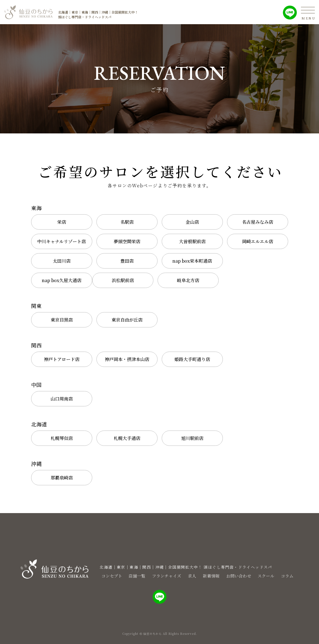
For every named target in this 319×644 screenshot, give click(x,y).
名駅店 (127, 222)
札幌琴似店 (62, 438)
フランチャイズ (160, 575)
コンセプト (99, 575)
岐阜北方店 (188, 280)
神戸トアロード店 (62, 359)
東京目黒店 (62, 320)
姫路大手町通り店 (192, 359)
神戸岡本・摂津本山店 (127, 359)
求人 (188, 575)
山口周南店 (62, 399)
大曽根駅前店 (192, 241)
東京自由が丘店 (127, 320)
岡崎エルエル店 (258, 241)
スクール (271, 575)
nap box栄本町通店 (192, 261)
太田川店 (62, 261)
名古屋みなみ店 (258, 222)
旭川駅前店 (192, 438)
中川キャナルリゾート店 (62, 241)
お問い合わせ (241, 575)
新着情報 (210, 575)
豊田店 (127, 261)
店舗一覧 (127, 575)
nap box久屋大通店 (62, 280)
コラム (295, 575)
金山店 (192, 222)
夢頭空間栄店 (127, 241)
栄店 (62, 222)
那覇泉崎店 (62, 478)
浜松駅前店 (123, 280)
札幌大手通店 (127, 438)
